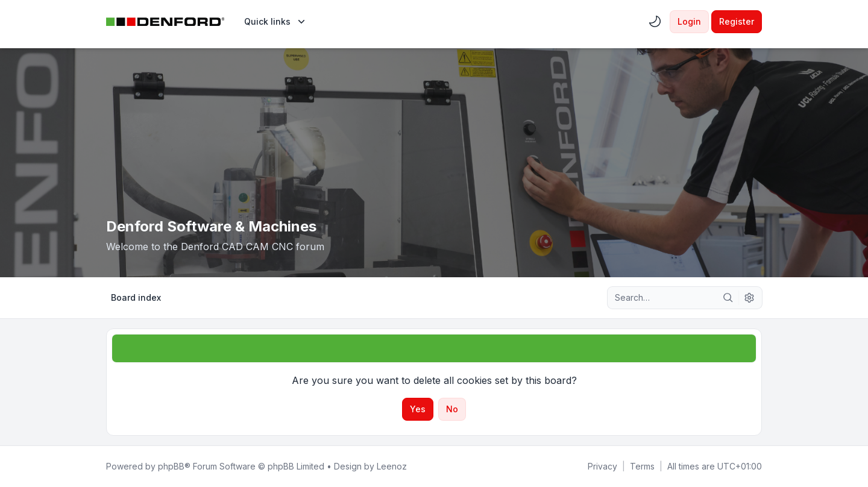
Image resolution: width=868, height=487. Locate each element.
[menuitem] (276, 22)
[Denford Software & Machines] (165, 22)
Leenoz (392, 466)
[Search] (728, 298)
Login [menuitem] (689, 21)
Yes (418, 409)
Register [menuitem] (737, 21)
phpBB (171, 466)
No (452, 409)
